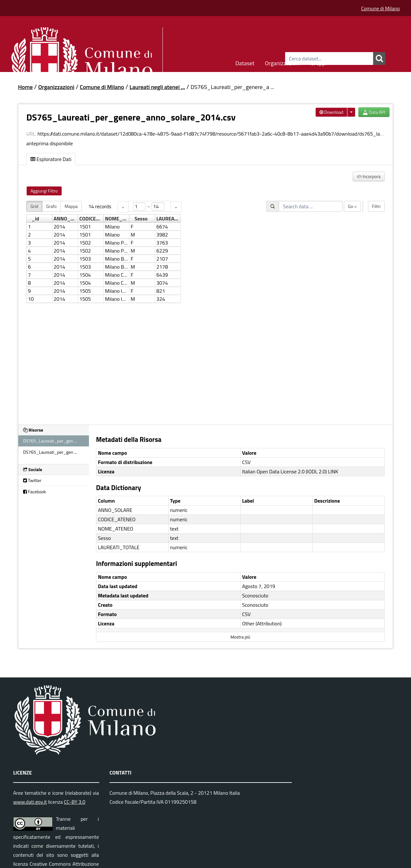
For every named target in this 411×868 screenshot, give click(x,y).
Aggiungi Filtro (44, 191)
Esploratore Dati (51, 159)
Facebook (35, 492)
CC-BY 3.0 (75, 802)
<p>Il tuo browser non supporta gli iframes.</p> (205, 309)
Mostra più (240, 637)
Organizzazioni (283, 62)
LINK (333, 471)
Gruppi (319, 62)
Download (332, 112)
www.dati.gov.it (30, 802)
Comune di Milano (380, 8)
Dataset (245, 62)
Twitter (32, 480)
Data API (374, 112)
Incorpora (369, 176)
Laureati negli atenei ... (157, 87)
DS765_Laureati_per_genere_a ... (232, 87)
